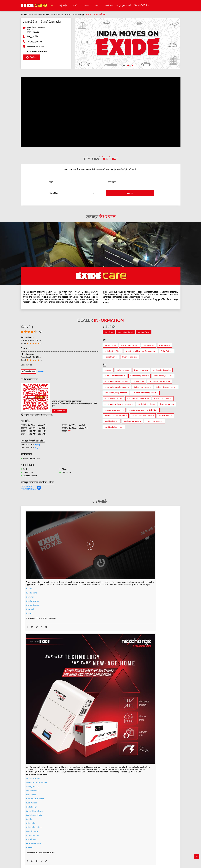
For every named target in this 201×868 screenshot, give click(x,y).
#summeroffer (83, 763)
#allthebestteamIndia (35, 749)
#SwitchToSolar (84, 597)
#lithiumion (82, 630)
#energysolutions (85, 650)
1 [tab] (124, 65)
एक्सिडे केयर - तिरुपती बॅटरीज (126, 831)
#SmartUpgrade (84, 783)
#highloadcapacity (137, 773)
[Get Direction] (39, 489)
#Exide (29, 556)
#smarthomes (83, 638)
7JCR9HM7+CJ (27, 486)
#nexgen (29, 580)
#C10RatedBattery (137, 777)
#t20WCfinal (31, 753)
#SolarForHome (84, 585)
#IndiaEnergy (83, 614)
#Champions (134, 579)
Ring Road (109, 332)
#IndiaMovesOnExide (138, 588)
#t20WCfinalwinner (137, 592)
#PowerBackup (32, 572)
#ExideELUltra (135, 749)
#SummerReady (84, 775)
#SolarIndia (82, 602)
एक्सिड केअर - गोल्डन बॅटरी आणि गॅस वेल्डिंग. (75, 833)
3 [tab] (132, 65)
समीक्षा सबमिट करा (28, 371)
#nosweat (81, 771)
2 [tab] (128, 65)
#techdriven (82, 646)
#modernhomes (135, 769)
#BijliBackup (83, 610)
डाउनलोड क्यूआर (59, 411)
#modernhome (32, 568)
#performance (135, 757)
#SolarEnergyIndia (85, 622)
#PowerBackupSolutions (88, 589)
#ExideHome (31, 560)
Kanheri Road (144, 332)
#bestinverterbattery (138, 765)
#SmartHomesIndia (86, 618)
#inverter (30, 564)
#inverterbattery (84, 751)
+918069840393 (34, 42)
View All (41, 371)
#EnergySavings (84, 593)
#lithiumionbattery (85, 634)
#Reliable (133, 761)
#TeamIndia (134, 575)
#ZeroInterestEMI (85, 779)
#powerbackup (84, 642)
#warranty (82, 755)
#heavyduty (134, 753)
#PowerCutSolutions (86, 606)
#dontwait (82, 767)
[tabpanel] (128, 43)
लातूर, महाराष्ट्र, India (28, 489)
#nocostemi (82, 759)
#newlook (30, 576)
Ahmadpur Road (125, 332)
